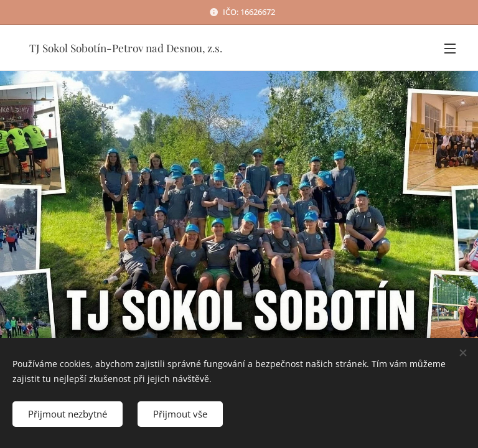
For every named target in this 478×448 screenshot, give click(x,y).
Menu (450, 49)
